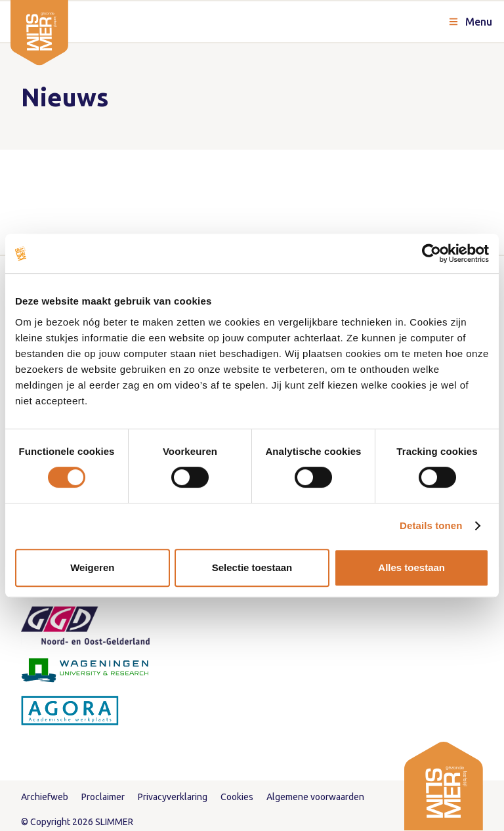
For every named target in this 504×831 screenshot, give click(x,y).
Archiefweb (45, 797)
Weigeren (92, 567)
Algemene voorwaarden (315, 797)
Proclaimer (103, 797)
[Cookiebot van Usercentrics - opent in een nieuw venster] (431, 253)
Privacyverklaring (173, 797)
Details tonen (431, 525)
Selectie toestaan (252, 567)
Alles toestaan (411, 567)
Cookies (237, 797)
